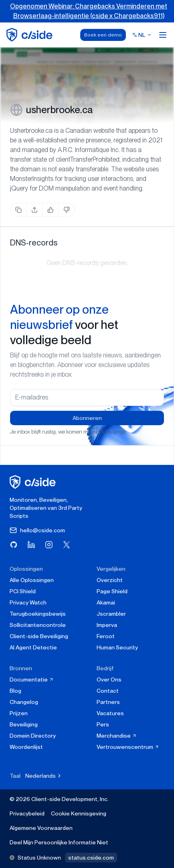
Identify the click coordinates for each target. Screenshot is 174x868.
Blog (15, 691)
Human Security (117, 647)
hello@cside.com (37, 530)
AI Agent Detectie (33, 647)
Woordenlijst (26, 747)
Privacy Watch (28, 602)
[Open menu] (163, 35)
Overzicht (110, 580)
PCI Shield (23, 591)
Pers (103, 724)
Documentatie (32, 679)
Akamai (106, 602)
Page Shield (112, 591)
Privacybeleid (27, 813)
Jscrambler (111, 614)
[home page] (31, 35)
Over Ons (109, 679)
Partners (108, 702)
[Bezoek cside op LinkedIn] (31, 545)
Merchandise (117, 736)
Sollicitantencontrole (38, 625)
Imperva (107, 625)
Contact (108, 691)
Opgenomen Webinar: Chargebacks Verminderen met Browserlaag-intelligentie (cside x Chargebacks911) (89, 11)
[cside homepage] (34, 482)
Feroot (106, 636)
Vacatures (110, 713)
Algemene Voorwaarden (41, 828)
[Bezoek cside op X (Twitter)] (67, 545)
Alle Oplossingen (32, 580)
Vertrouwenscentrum (128, 747)
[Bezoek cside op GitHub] (14, 545)
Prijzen (19, 713)
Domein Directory (33, 736)
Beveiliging (24, 724)
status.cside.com (91, 858)
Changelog (24, 702)
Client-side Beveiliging (39, 636)
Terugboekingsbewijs (38, 614)
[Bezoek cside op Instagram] (49, 545)
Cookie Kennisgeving (79, 813)
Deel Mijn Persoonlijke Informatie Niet (59, 842)
